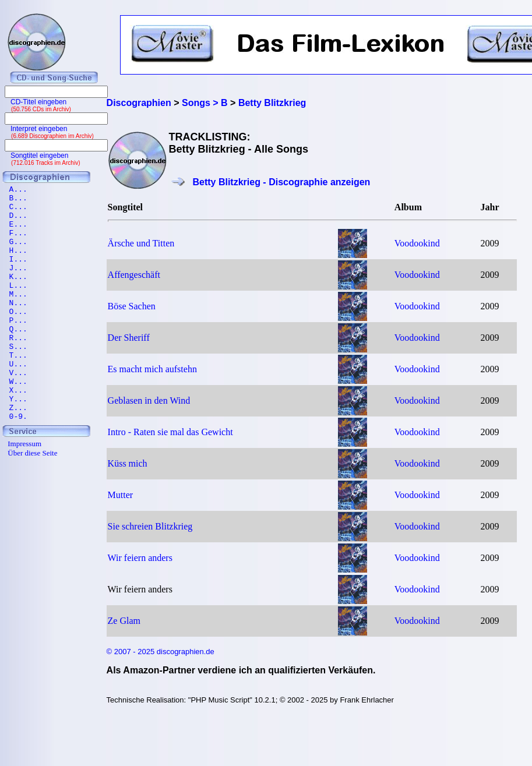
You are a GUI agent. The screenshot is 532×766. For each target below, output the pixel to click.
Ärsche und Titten (141, 243)
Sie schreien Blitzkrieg (150, 526)
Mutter (121, 495)
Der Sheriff (129, 338)
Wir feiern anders (140, 558)
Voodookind (417, 243)
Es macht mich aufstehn (152, 369)
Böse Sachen (132, 306)
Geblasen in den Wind (149, 400)
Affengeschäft (134, 275)
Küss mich (128, 463)
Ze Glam (124, 621)
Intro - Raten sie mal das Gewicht (170, 432)
